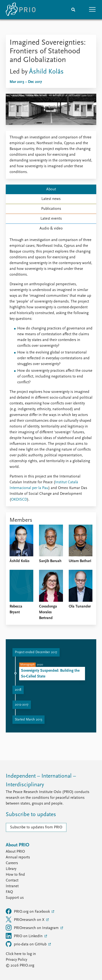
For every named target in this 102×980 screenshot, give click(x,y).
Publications (51, 209)
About (51, 189)
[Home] (21, 10)
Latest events (51, 219)
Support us (15, 898)
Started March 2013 (28, 720)
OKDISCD (19, 500)
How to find (15, 875)
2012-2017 (22, 705)
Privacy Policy (16, 960)
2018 (18, 690)
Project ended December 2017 (36, 652)
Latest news (51, 199)
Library (11, 869)
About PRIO (15, 852)
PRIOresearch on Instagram (33, 928)
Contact (12, 881)
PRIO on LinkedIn (25, 936)
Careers (12, 863)
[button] (92, 10)
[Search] (73, 10)
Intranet (12, 886)
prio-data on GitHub (27, 944)
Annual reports (18, 857)
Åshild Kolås (46, 72)
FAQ (9, 892)
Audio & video (51, 229)
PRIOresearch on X (25, 919)
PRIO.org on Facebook (28, 911)
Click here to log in (21, 954)
